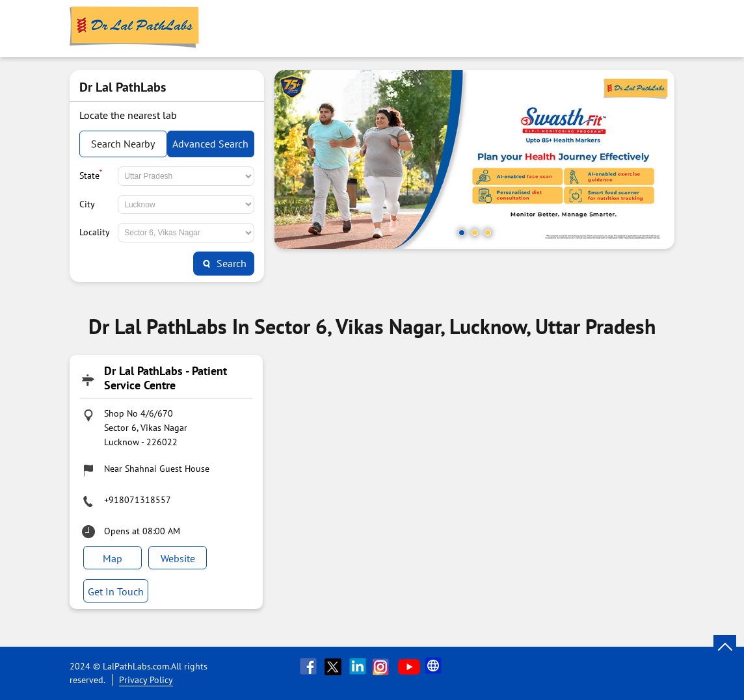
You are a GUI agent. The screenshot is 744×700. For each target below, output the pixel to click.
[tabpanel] (474, 160)
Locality (95, 232)
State (91, 174)
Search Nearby (123, 144)
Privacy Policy (146, 680)
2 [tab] (475, 233)
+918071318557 (138, 500)
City (87, 204)
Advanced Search (210, 144)
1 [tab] (462, 233)
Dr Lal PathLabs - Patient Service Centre (166, 378)
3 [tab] (488, 233)
